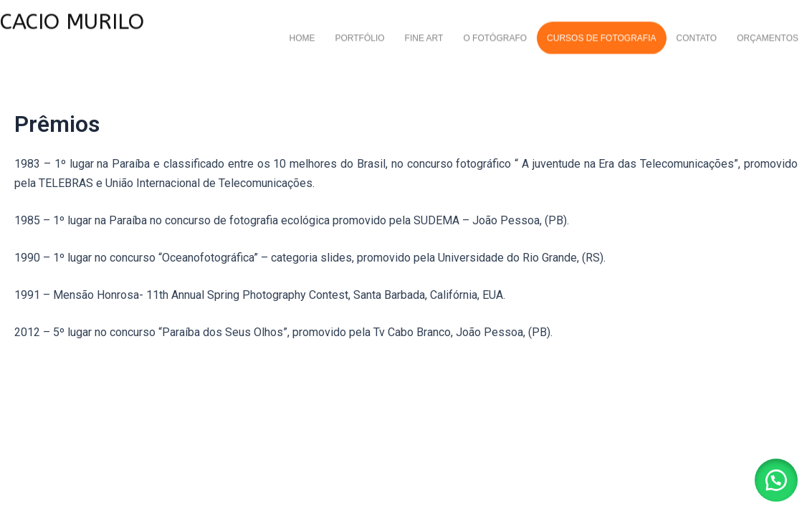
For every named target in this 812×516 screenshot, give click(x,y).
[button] (776, 480)
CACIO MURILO (72, 17)
